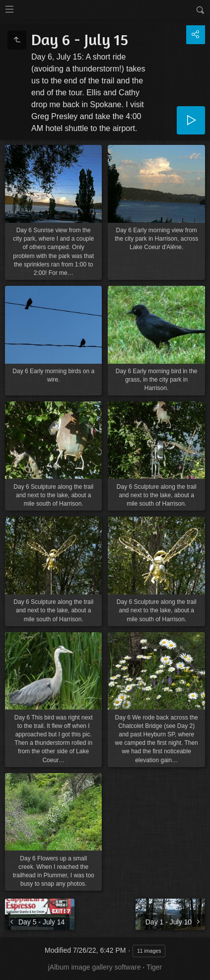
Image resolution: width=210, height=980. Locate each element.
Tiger (154, 967)
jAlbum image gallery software (95, 967)
